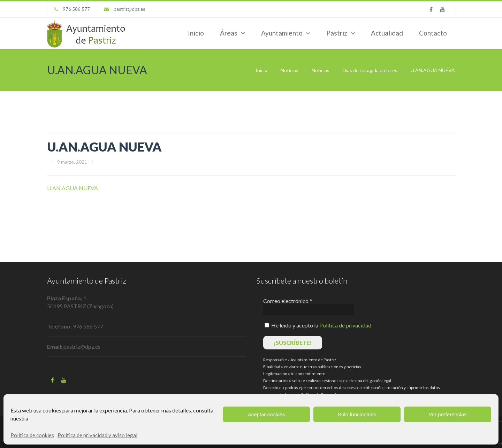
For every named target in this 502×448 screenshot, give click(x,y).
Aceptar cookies (267, 414)
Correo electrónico (288, 301)
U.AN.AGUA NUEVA (104, 147)
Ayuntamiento (282, 33)
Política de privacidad (345, 325)
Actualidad (387, 33)
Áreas (229, 33)
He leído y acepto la (318, 325)
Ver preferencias (447, 414)
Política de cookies (32, 435)
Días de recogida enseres (370, 70)
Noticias (290, 70)
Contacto (433, 33)
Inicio (196, 33)
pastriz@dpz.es (129, 9)
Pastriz (337, 33)
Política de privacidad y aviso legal (97, 435)
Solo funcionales (357, 414)
